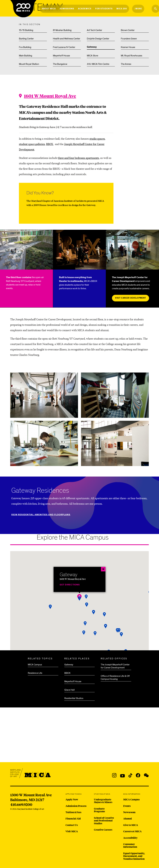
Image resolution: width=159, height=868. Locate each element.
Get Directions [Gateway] (70, 585)
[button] (85, 623)
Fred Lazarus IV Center (64, 47)
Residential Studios (74, 698)
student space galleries (32, 144)
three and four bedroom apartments (78, 158)
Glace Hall (70, 690)
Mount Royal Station (29, 64)
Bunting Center (26, 39)
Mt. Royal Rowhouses (131, 56)
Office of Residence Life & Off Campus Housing (115, 678)
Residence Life (35, 673)
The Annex (126, 64)
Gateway (92, 47)
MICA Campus (35, 665)
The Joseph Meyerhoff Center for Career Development (115, 666)
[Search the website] (156, 9)
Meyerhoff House (61, 56)
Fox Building (25, 47)
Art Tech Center (94, 30)
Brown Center (128, 30)
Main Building (26, 56)
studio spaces (97, 139)
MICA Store (92, 56)
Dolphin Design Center (98, 39)
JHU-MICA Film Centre (98, 64)
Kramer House (128, 47)
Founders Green (129, 39)
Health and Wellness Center (67, 39)
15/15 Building (26, 30)
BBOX (50, 144)
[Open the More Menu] (138, 9)
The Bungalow (60, 64)
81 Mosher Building (62, 30)
